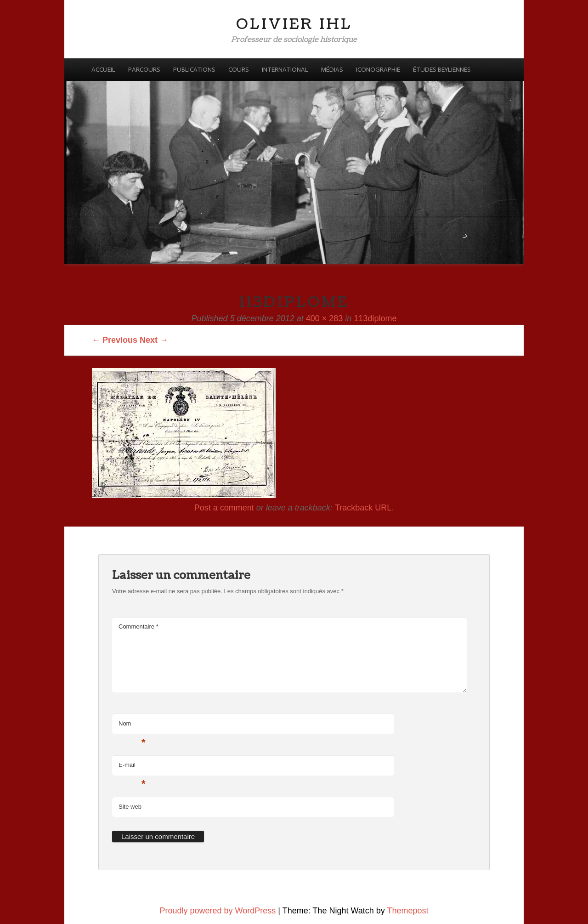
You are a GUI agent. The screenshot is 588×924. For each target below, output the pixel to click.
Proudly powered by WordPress (218, 911)
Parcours (144, 70)
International (285, 70)
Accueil (103, 70)
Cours (239, 70)
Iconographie (378, 70)
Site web (130, 807)
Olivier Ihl (294, 24)
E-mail (132, 768)
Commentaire (139, 626)
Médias (332, 70)
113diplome (375, 318)
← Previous (115, 340)
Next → (154, 340)
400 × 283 (325, 318)
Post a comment (224, 508)
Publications (194, 70)
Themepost (407, 911)
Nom (132, 726)
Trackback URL (363, 508)
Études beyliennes (442, 70)
